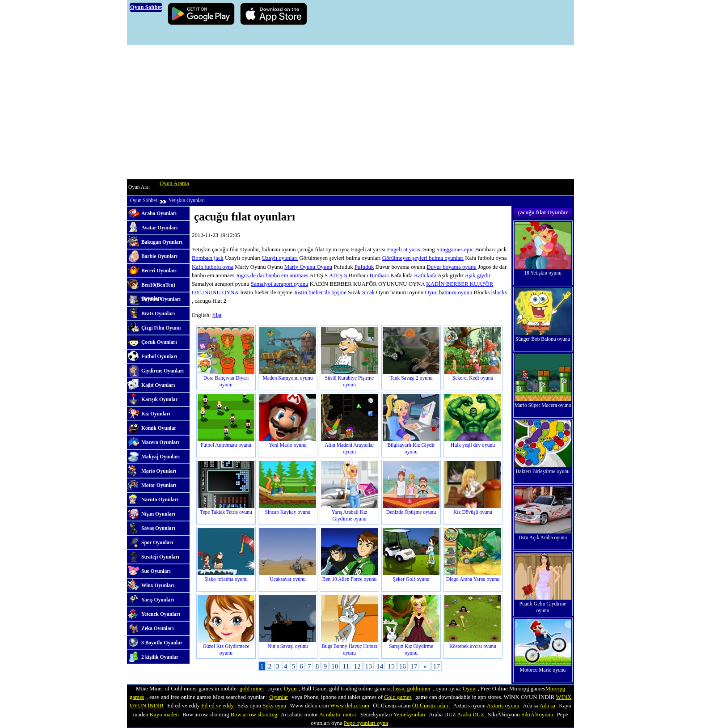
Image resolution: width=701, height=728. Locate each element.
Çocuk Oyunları (159, 342)
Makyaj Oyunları (160, 457)
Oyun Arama (174, 183)
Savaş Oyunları (158, 528)
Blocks (499, 292)
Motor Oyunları (159, 485)
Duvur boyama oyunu (452, 267)
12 (357, 666)
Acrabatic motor (338, 715)
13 (369, 666)
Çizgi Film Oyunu (161, 328)
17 (414, 666)
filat (217, 315)
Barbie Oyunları (159, 256)
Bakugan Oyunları (162, 242)
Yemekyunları (410, 715)
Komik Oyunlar (159, 428)
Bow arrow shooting (254, 715)
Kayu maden (164, 715)
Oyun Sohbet (144, 200)
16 (403, 666)
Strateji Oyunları (160, 557)
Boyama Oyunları (161, 299)
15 (391, 666)
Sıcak (368, 292)
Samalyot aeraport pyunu (280, 284)
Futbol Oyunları (159, 356)
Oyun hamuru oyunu (448, 292)
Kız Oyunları (156, 414)
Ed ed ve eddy (217, 706)
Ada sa (547, 706)
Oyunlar (279, 697)
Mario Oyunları (159, 471)
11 (346, 666)
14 (380, 666)
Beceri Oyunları (159, 271)
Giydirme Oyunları (163, 371)
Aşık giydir (477, 275)
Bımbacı (379, 275)
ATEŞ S (338, 275)
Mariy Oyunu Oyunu (308, 267)
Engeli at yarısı (404, 250)
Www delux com (350, 706)
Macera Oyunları (160, 442)
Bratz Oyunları (158, 313)
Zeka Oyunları (158, 628)
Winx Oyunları (158, 585)
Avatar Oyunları (159, 228)
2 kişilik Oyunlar (160, 657)
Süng (442, 250)
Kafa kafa (425, 275)
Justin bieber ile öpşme (320, 292)
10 (335, 666)
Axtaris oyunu (503, 706)
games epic (461, 250)
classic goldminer (410, 689)
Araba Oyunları (159, 213)
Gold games (398, 697)
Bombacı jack (208, 258)
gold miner (252, 689)
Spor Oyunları (157, 542)
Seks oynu (274, 706)
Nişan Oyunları (158, 514)
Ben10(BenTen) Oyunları (158, 287)
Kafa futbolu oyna (213, 267)
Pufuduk (364, 267)
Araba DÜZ (471, 715)
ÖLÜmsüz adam (431, 706)
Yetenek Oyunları (161, 614)
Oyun (290, 689)
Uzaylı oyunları (280, 258)
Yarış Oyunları (158, 600)
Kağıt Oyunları (158, 385)
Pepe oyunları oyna (366, 723)
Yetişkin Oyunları (186, 200)
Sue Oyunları (156, 571)
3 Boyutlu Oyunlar (162, 643)
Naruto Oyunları (160, 499)
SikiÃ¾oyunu (537, 715)
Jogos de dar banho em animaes (272, 275)
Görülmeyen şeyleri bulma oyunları (423, 258)
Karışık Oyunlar (160, 399)
